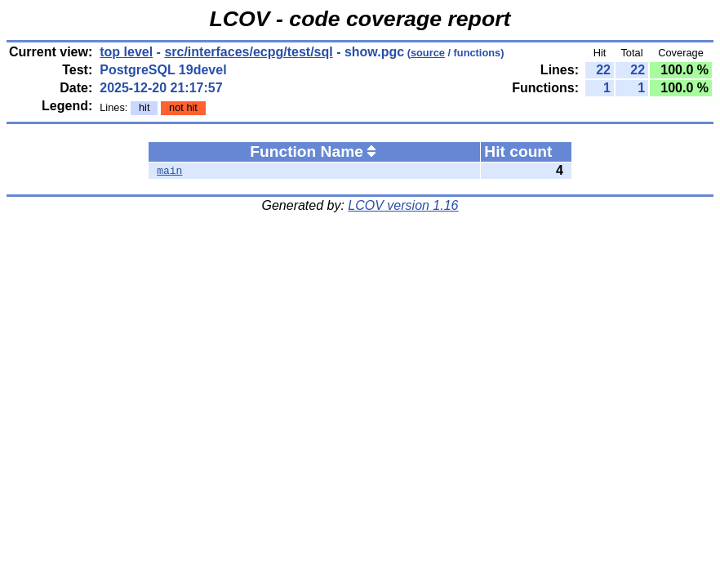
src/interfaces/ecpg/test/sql (248, 52)
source (428, 53)
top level (126, 52)
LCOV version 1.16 (403, 205)
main (169, 171)
